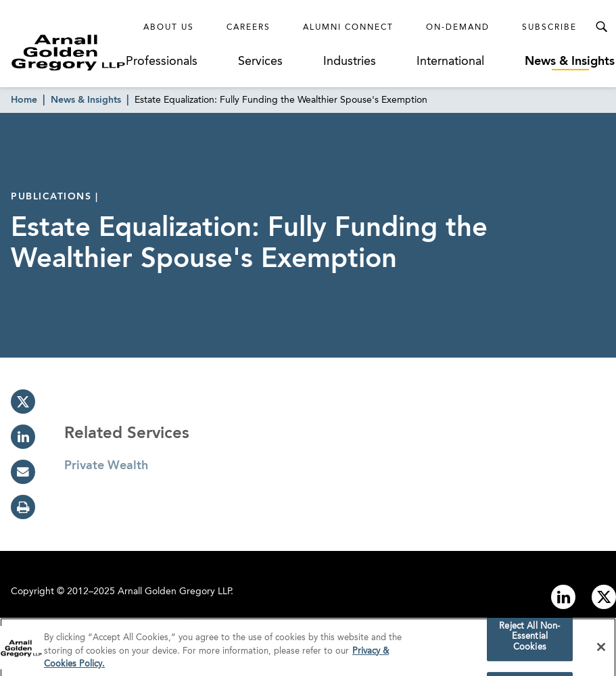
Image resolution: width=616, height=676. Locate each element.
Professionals (162, 62)
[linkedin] (23, 437)
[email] (23, 472)
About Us (169, 28)
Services (260, 62)
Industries (350, 62)
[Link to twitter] (604, 597)
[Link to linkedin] (563, 597)
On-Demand (458, 28)
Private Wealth (106, 466)
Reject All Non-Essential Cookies (529, 640)
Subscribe (549, 28)
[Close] (601, 650)
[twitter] (23, 402)
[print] (23, 507)
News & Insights (570, 62)
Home (24, 100)
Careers (248, 28)
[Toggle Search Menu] (601, 27)
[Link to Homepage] (68, 52)
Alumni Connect (348, 28)
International (450, 62)
